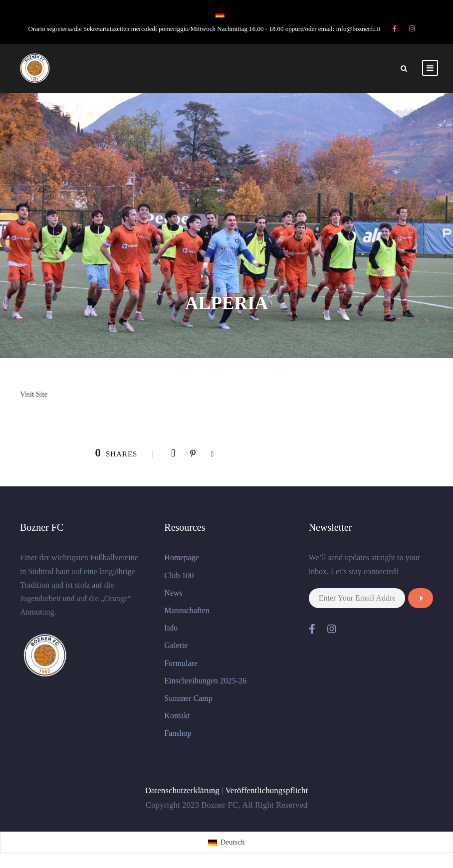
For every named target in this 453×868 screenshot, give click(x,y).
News (173, 593)
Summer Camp (188, 698)
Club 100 (179, 575)
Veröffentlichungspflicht (266, 790)
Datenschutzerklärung (182, 790)
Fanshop (178, 733)
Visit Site (34, 394)
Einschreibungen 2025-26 (205, 681)
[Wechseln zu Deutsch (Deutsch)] (226, 842)
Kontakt (177, 716)
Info (171, 628)
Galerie (176, 645)
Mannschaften (187, 610)
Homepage (181, 557)
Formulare (181, 663)
